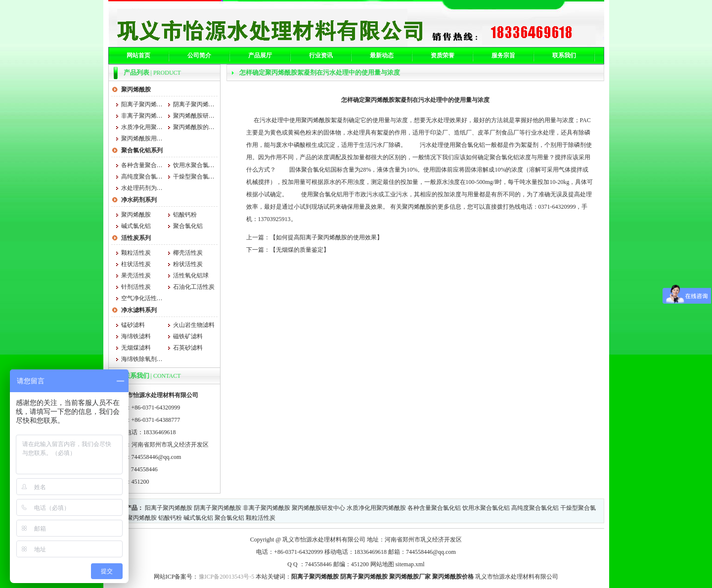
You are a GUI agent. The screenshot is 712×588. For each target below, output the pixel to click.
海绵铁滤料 (136, 336)
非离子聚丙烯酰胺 (142, 116)
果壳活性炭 (136, 275)
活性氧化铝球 (191, 275)
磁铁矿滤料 (188, 336)
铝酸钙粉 (185, 215)
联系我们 (564, 55)
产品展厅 (260, 55)
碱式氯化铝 (136, 226)
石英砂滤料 (188, 348)
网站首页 (138, 55)
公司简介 (199, 55)
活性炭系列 (136, 238)
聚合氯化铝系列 (142, 150)
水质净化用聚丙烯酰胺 (142, 127)
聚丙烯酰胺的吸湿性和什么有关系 (194, 127)
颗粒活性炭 (136, 253)
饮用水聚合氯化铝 (194, 165)
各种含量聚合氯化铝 (142, 165)
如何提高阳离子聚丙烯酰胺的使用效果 (326, 237)
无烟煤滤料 (136, 348)
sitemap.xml (410, 564)
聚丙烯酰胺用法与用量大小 (142, 138)
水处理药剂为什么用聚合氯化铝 (142, 188)
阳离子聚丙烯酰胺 (142, 104)
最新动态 (382, 55)
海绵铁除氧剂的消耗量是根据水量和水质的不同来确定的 (142, 359)
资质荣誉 (443, 55)
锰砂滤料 (133, 325)
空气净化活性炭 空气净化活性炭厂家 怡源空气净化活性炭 (142, 298)
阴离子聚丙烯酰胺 (194, 104)
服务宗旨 (503, 55)
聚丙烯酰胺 (136, 90)
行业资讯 (321, 55)
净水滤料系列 (139, 310)
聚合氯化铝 (188, 226)
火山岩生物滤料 (194, 325)
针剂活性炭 (136, 287)
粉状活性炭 (188, 264)
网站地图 (382, 564)
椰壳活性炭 (188, 253)
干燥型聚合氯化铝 (194, 177)
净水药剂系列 (139, 200)
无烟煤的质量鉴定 (300, 250)
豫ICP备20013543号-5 (227, 577)
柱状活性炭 (136, 264)
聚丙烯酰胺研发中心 (194, 116)
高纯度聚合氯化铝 (142, 177)
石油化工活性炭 (194, 287)
